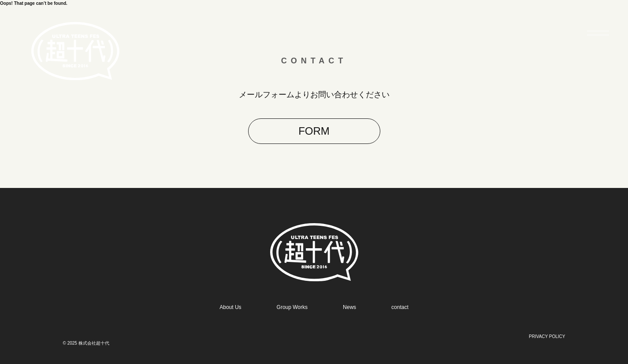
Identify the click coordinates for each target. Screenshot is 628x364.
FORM (314, 131)
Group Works (292, 307)
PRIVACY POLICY (547, 336)
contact (400, 307)
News (349, 307)
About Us (230, 307)
